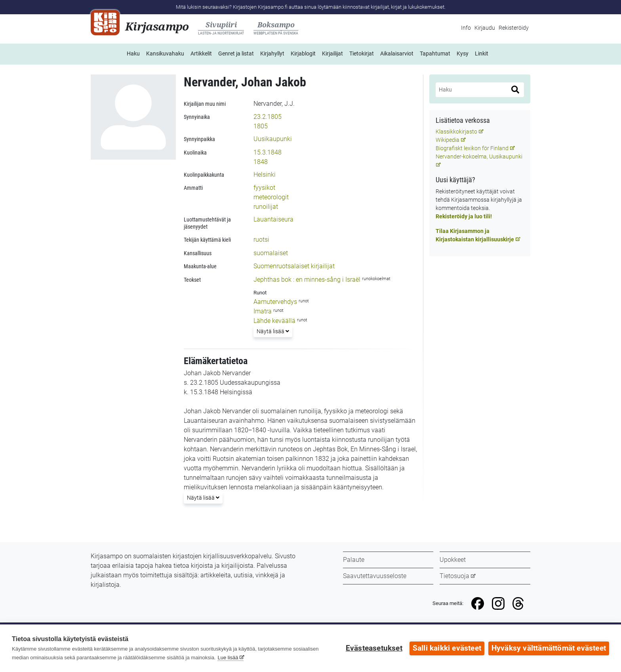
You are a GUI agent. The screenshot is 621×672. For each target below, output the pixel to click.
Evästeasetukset (374, 648)
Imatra (263, 311)
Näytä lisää (273, 331)
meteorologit (271, 197)
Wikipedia (448, 140)
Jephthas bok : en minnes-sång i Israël (307, 280)
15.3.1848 (268, 152)
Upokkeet (453, 560)
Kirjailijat (332, 53)
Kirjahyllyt (272, 53)
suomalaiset (271, 253)
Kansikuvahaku (165, 53)
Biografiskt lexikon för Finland (472, 148)
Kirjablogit (303, 53)
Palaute (354, 560)
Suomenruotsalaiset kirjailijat (294, 266)
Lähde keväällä (274, 321)
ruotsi (261, 240)
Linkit (482, 53)
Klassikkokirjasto (456, 132)
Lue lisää (228, 658)
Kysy (463, 53)
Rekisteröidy (514, 28)
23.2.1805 (268, 117)
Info (466, 28)
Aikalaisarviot (397, 53)
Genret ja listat (236, 53)
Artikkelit (201, 53)
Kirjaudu (485, 28)
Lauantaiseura (273, 219)
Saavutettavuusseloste (375, 576)
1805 (261, 126)
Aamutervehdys (275, 302)
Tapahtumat (435, 53)
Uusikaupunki (273, 139)
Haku (133, 53)
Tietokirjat (362, 53)
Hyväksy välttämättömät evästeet (549, 648)
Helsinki (265, 175)
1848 (261, 162)
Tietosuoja (454, 576)
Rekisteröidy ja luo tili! (464, 216)
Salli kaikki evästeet (447, 648)
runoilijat (266, 207)
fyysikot (264, 188)
